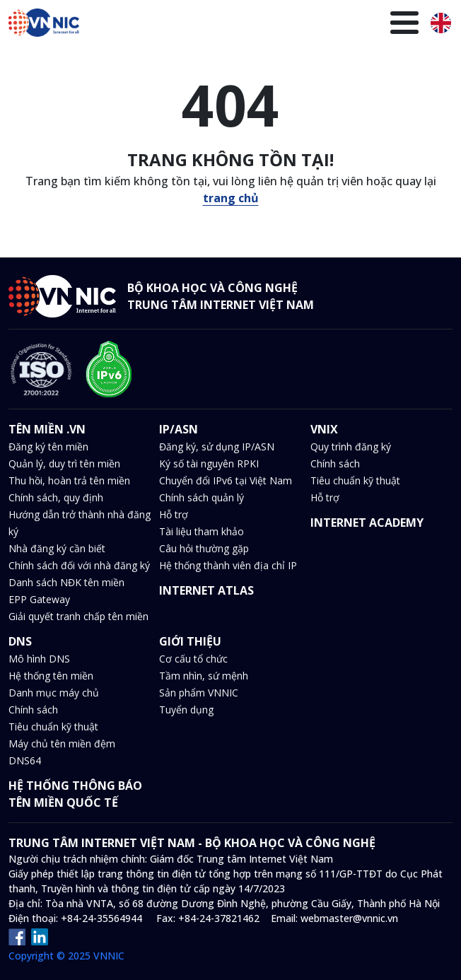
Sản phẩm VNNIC (199, 693)
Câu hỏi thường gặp (204, 548)
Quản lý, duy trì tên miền (64, 463)
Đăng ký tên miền (48, 447)
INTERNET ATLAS (206, 590)
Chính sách (335, 463)
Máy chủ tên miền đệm (62, 743)
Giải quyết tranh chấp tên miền (78, 616)
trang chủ (231, 198)
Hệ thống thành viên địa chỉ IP (228, 565)
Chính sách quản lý (202, 497)
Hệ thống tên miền (51, 676)
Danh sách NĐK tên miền (66, 582)
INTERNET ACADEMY (367, 523)
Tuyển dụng (186, 710)
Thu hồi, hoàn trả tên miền (69, 480)
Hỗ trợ (174, 514)
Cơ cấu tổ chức (193, 659)
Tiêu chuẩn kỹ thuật (355, 480)
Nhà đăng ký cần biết (57, 548)
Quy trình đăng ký (351, 447)
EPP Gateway (39, 599)
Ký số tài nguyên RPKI (209, 463)
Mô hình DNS (39, 659)
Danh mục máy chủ (54, 693)
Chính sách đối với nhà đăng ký (79, 565)
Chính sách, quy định (56, 497)
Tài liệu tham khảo (202, 531)
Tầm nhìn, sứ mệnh (204, 676)
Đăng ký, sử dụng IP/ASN (217, 447)
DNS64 (25, 760)
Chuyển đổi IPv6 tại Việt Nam (226, 480)
